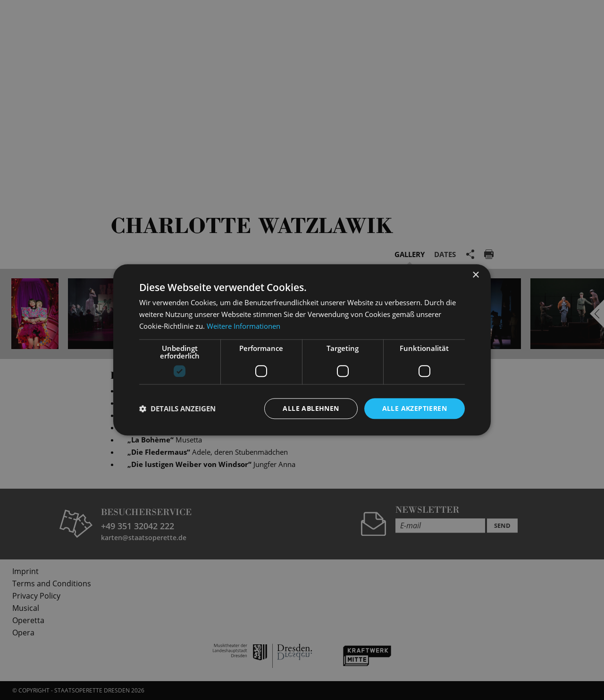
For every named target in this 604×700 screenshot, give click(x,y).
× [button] (475, 275)
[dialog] (302, 350)
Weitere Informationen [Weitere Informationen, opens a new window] (243, 326)
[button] (177, 408)
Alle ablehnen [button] (311, 408)
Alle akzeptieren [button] (415, 408)
